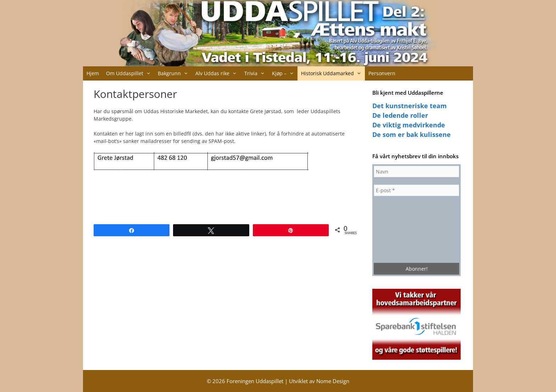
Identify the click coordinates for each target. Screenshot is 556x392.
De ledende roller (400, 115)
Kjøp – (285, 73)
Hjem (93, 73)
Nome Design (333, 381)
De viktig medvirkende (409, 125)
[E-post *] (416, 190)
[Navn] (416, 172)
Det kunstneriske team (410, 106)
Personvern (382, 73)
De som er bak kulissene (412, 134)
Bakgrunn (175, 73)
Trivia (256, 73)
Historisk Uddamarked (333, 73)
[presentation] (403, 229)
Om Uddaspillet (130, 73)
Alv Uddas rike (218, 73)
